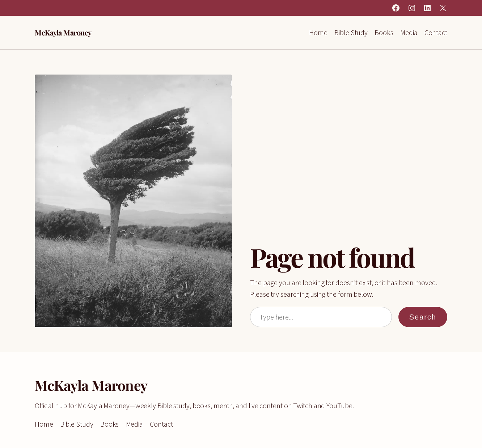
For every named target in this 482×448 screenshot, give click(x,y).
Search (423, 317)
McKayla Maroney (63, 32)
